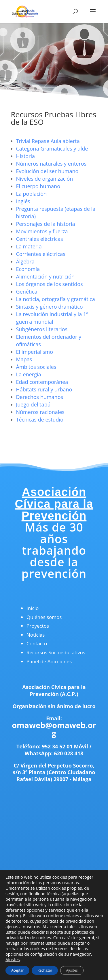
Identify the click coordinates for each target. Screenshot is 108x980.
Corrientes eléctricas (41, 254)
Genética (27, 292)
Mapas (24, 359)
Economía (28, 269)
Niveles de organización (45, 179)
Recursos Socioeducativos (56, 652)
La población (32, 194)
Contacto (37, 643)
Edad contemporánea (42, 382)
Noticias (36, 635)
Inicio (33, 608)
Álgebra (25, 261)
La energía (29, 374)
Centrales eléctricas (40, 239)
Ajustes (13, 959)
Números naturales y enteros (51, 164)
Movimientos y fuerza (42, 231)
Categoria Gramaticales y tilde (52, 149)
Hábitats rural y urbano (44, 389)
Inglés (23, 201)
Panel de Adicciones (49, 661)
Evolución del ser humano (47, 171)
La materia (29, 246)
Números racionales (40, 412)
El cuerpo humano (38, 186)
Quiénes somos (44, 617)
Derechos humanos (40, 397)
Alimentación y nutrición (46, 276)
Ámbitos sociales (36, 367)
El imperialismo (35, 352)
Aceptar (17, 970)
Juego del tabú (33, 404)
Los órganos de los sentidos (50, 284)
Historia (26, 156)
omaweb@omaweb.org (54, 729)
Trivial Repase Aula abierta (48, 141)
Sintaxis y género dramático (50, 307)
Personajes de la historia (46, 224)
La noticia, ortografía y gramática (56, 299)
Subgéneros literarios (42, 329)
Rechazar (45, 970)
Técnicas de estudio (40, 420)
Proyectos (38, 626)
